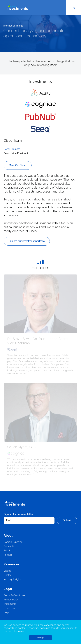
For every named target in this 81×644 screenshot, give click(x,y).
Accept (40, 638)
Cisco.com (10, 608)
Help (6, 613)
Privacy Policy (11, 600)
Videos (7, 571)
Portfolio (8, 555)
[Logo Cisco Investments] (18, 7)
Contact (8, 575)
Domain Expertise (13, 542)
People (7, 551)
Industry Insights (13, 579)
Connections (11, 546)
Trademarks (10, 604)
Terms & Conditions (14, 595)
